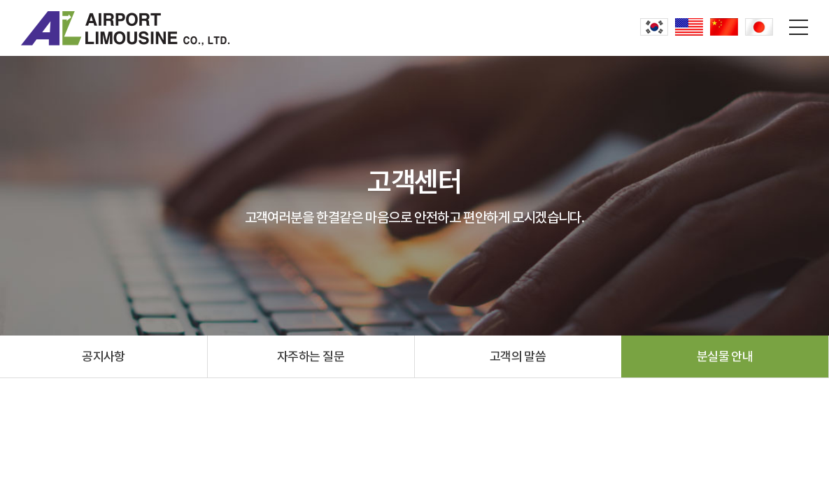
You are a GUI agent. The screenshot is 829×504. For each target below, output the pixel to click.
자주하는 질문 (311, 356)
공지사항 (104, 356)
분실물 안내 (725, 356)
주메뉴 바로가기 (0, 0)
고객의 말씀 (518, 356)
